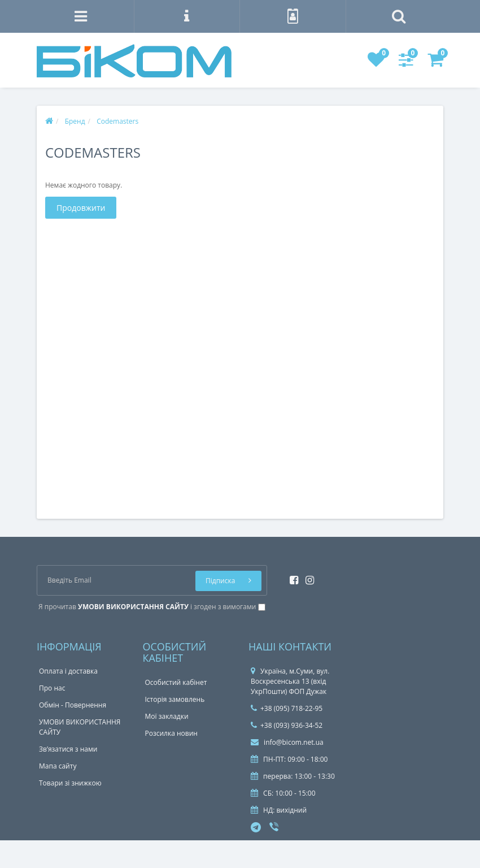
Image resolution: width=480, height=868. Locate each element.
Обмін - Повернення (73, 705)
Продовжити (81, 208)
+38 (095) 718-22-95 (287, 708)
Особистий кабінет (176, 682)
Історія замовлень (175, 699)
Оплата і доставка (68, 671)
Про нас (52, 688)
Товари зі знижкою (70, 783)
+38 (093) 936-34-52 (287, 725)
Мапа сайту (58, 766)
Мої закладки (167, 716)
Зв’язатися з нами (68, 749)
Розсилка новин (171, 733)
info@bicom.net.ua (287, 742)
